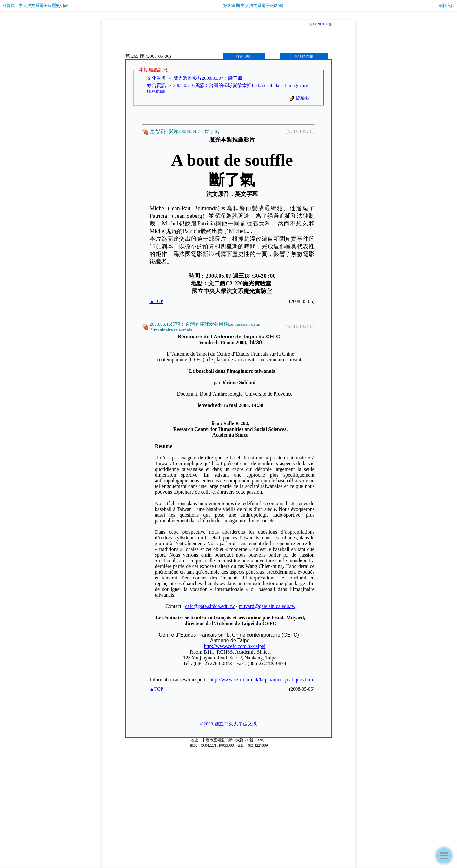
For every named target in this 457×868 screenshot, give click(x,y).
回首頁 (8, 6)
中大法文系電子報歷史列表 (43, 6)
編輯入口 (447, 6)
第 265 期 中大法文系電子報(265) (253, 6)
